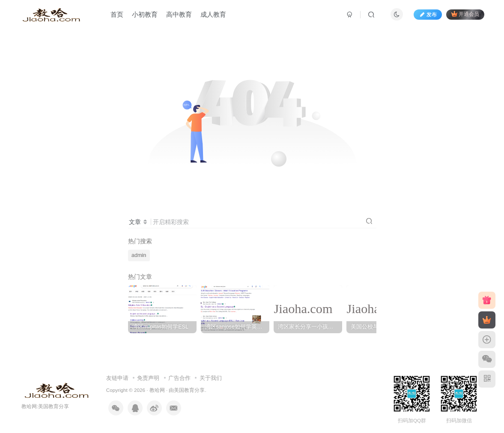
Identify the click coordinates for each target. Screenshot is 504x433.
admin (139, 255)
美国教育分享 (189, 390)
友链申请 (117, 378)
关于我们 (211, 378)
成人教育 (213, 14)
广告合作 (179, 378)
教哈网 (157, 390)
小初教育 (145, 14)
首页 (117, 14)
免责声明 (148, 378)
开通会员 (465, 14)
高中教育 (179, 14)
